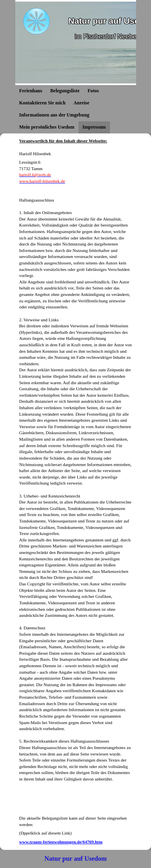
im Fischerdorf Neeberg (109, 36)
